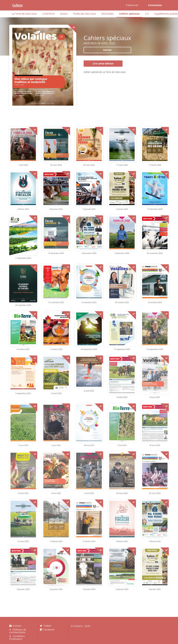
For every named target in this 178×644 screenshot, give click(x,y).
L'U (147, 14)
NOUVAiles (107, 14)
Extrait (107, 50)
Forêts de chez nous (84, 14)
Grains (64, 14)
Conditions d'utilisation (17, 637)
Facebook (47, 629)
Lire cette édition (103, 63)
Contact (15, 626)
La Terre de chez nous (24, 14)
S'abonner (132, 5)
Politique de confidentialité (18, 631)
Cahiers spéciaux (129, 14)
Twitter (46, 626)
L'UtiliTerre (48, 14)
